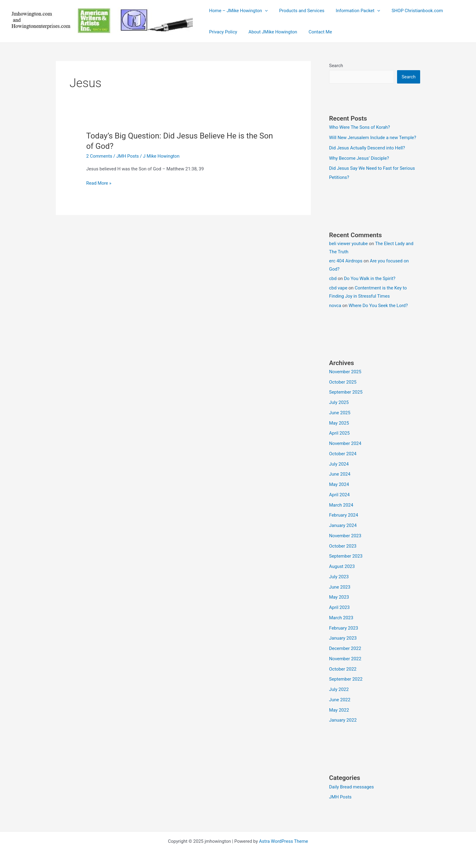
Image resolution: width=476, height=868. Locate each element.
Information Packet (352, 11)
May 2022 (339, 710)
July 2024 (339, 464)
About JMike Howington (269, 32)
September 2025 (346, 392)
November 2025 (345, 372)
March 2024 (341, 505)
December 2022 (345, 648)
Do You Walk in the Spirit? (370, 279)
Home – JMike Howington (237, 11)
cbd (333, 279)
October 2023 (343, 546)
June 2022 (340, 700)
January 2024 (343, 525)
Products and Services (298, 11)
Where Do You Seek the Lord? (378, 306)
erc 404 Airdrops (346, 261)
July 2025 (339, 402)
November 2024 (345, 443)
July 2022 (339, 689)
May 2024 (339, 484)
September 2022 (346, 679)
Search (336, 66)
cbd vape (338, 288)
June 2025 (340, 413)
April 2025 (339, 433)
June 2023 (340, 587)
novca (335, 306)
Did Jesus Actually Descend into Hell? (367, 148)
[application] (264, 11)
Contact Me (315, 32)
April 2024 (339, 495)
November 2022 (345, 659)
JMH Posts (127, 156)
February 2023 (344, 628)
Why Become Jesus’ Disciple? (359, 158)
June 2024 (340, 474)
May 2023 (339, 597)
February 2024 (344, 515)
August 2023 (342, 566)
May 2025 (339, 423)
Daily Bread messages (352, 787)
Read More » (99, 183)
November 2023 (345, 536)
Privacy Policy (222, 32)
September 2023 (346, 556)
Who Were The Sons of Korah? (360, 127)
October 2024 (343, 454)
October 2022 (343, 669)
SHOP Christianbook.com (409, 11)
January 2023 (343, 638)
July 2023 (339, 577)
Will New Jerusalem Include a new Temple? (373, 138)
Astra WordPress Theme (284, 841)
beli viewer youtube (348, 244)
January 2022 (343, 720)
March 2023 (341, 618)
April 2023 (339, 607)
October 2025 (343, 382)
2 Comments (99, 156)
